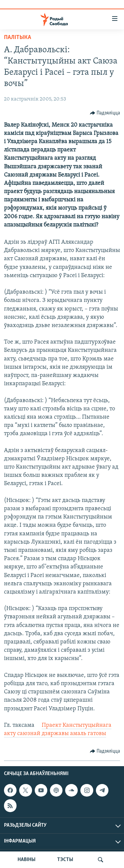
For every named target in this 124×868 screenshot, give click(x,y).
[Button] (105, 113)
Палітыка (18, 38)
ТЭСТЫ (65, 860)
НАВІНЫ (26, 860)
